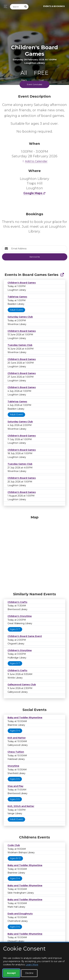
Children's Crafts (17, 602)
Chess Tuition (16, 752)
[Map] (34, 553)
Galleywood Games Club (22, 685)
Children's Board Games (22, 283)
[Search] (16, 7)
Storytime (13, 766)
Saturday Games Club (20, 317)
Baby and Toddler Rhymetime (25, 718)
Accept (11, 973)
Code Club (14, 845)
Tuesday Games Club (20, 345)
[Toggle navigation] (5, 6)
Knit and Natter (17, 738)
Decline (29, 973)
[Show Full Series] (62, 275)
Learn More (32, 965)
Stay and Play (15, 786)
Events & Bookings (54, 6)
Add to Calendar (34, 161)
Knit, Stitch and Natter (21, 806)
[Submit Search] (26, 7)
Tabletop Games (17, 297)
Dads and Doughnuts (20, 914)
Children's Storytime (20, 616)
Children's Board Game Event (25, 636)
